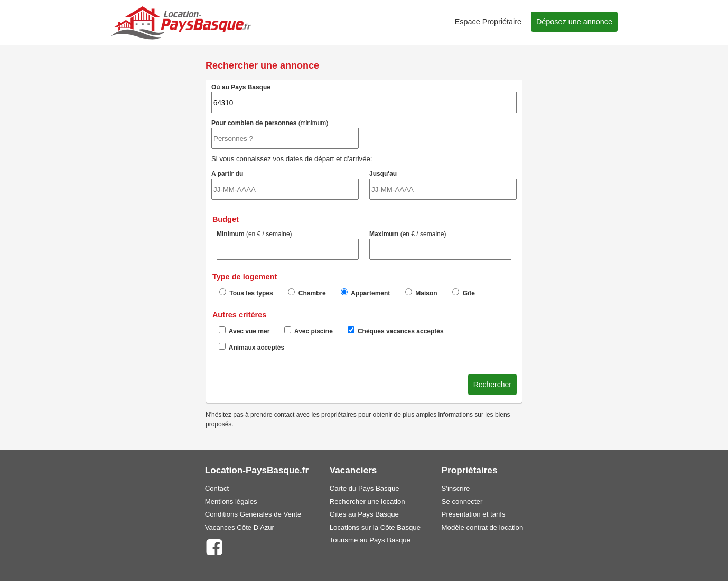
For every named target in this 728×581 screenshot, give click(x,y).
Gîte (464, 293)
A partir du (285, 185)
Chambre (307, 293)
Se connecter (462, 502)
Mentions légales (231, 502)
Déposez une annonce (574, 22)
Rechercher (492, 385)
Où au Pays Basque (364, 98)
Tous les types (246, 293)
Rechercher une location (367, 502)
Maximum (440, 245)
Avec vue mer (244, 331)
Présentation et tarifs (474, 514)
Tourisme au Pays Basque (370, 540)
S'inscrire (456, 488)
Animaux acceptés (251, 347)
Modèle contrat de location (483, 527)
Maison (421, 293)
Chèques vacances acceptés (396, 331)
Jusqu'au (443, 185)
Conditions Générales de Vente (253, 514)
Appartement (365, 293)
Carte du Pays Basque (365, 488)
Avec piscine (309, 331)
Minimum (288, 245)
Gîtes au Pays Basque (364, 514)
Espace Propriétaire (488, 22)
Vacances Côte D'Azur (240, 527)
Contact (217, 488)
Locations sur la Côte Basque (375, 527)
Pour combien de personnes (285, 134)
